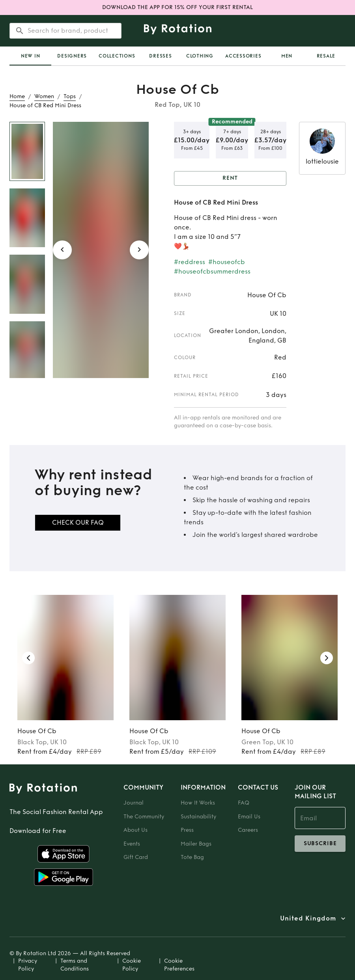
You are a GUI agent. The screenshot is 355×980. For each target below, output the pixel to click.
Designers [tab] (72, 56)
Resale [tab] (326, 56)
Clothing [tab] (200, 56)
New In (31, 56)
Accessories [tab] (243, 56)
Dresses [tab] (160, 56)
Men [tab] (287, 56)
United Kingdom (308, 919)
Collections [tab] (117, 56)
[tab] (30, 56)
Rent (230, 178)
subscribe (320, 844)
